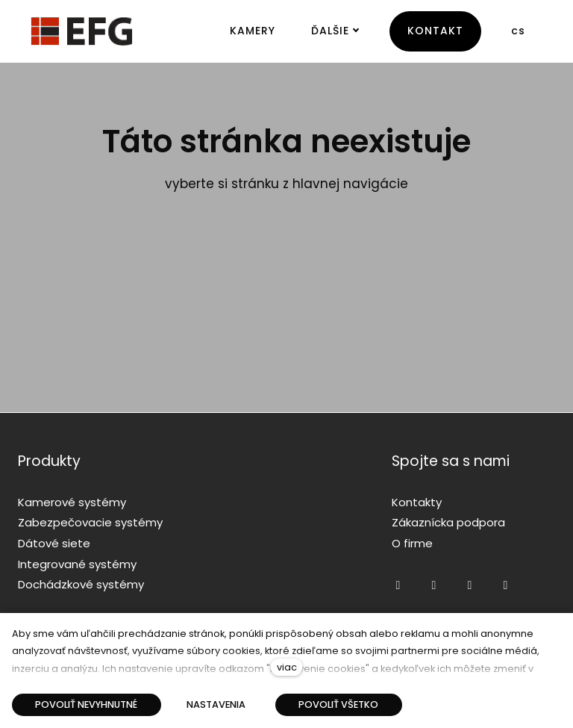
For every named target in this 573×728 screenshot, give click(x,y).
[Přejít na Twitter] (469, 585)
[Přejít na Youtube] (433, 585)
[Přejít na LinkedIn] (505, 585)
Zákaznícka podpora (448, 522)
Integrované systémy (77, 564)
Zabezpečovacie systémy (90, 522)
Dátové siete (54, 543)
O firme (412, 543)
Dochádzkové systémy (81, 584)
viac (287, 667)
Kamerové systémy (72, 502)
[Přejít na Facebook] (398, 585)
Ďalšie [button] (335, 31)
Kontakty (417, 502)
